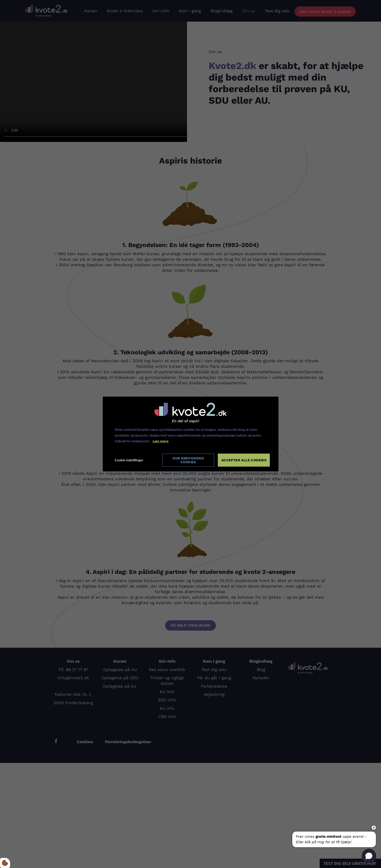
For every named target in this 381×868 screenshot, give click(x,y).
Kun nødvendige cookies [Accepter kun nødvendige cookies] (188, 460)
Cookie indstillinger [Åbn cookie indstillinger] (129, 460)
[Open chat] (369, 856)
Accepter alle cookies (244, 460)
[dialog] (191, 434)
